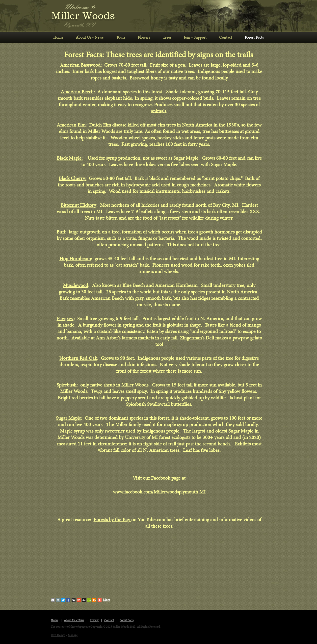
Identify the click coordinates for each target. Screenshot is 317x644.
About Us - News (90, 37)
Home (58, 37)
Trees (167, 37)
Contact (226, 37)
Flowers (144, 37)
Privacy (94, 620)
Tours (121, 37)
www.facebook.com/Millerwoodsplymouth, (156, 492)
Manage (73, 635)
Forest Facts (254, 37)
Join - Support (195, 37)
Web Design (58, 635)
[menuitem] (58, 37)
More (104, 600)
